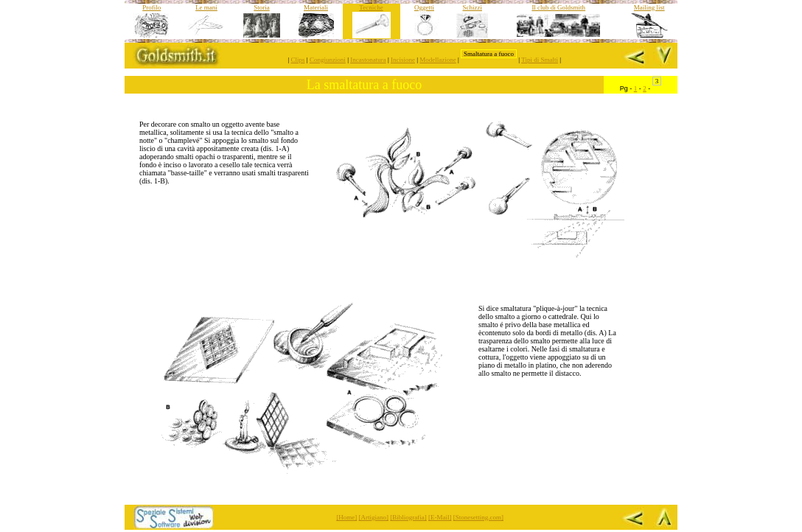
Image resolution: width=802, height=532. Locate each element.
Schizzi (473, 7)
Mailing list (649, 7)
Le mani (206, 7)
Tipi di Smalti (540, 60)
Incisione (403, 60)
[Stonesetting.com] (478, 517)
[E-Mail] (440, 517)
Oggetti (424, 7)
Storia (262, 7)
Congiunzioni (328, 60)
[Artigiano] (374, 517)
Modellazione (437, 60)
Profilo (151, 7)
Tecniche (371, 7)
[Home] (346, 517)
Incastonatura (368, 60)
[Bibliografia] (408, 517)
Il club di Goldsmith (558, 7)
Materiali (316, 7)
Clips (298, 60)
